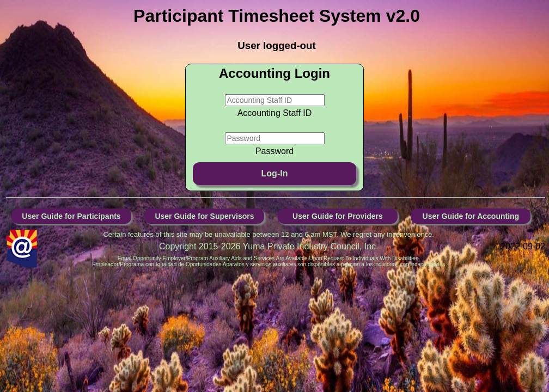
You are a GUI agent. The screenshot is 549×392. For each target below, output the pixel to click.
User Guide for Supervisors (204, 216)
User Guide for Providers (338, 216)
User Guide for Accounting (471, 216)
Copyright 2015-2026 (201, 246)
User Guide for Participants (71, 216)
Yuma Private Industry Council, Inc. (311, 246)
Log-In (275, 173)
